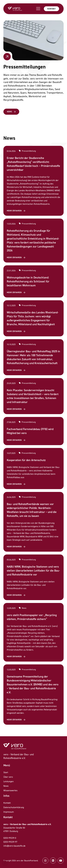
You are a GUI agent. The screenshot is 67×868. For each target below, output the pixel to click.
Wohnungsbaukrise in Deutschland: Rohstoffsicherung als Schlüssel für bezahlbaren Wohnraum (28, 281)
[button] (5, 863)
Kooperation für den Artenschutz (26, 460)
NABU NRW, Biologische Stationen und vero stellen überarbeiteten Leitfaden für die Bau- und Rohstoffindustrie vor (33, 570)
